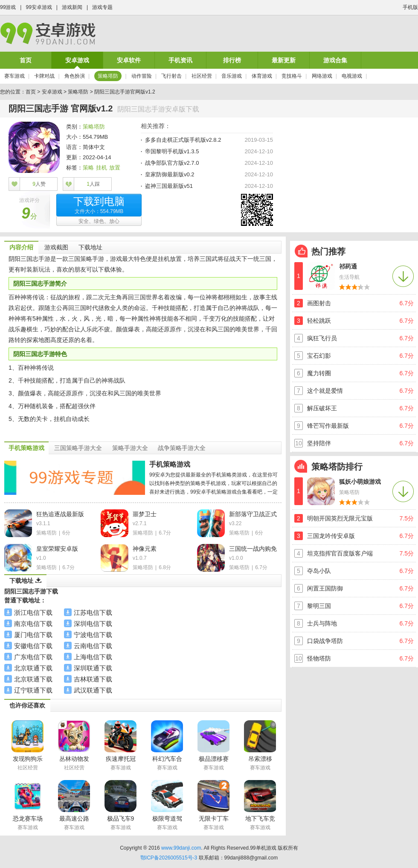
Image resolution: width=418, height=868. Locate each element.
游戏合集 (335, 60)
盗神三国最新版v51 (169, 186)
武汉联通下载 (93, 690)
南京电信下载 (33, 624)
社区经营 (202, 76)
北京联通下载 (33, 668)
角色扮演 (75, 76)
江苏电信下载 (93, 612)
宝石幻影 (319, 356)
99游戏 (8, 7)
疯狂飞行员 (322, 338)
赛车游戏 (15, 76)
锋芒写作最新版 (328, 426)
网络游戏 (322, 76)
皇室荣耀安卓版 (57, 549)
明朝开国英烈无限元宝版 (340, 518)
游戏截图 (56, 247)
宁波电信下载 (93, 635)
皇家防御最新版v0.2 (170, 174)
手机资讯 (180, 60)
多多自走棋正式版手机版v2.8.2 (183, 140)
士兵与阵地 (322, 623)
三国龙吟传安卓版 (331, 536)
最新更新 (284, 60)
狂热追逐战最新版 (60, 514)
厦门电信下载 (33, 635)
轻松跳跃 (319, 321)
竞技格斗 (292, 76)
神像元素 (145, 549)
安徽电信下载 (33, 646)
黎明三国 (319, 606)
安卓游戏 (77, 60)
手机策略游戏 (170, 464)
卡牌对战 (44, 76)
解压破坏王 (322, 408)
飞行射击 (171, 76)
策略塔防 (108, 76)
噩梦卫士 (145, 514)
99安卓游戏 (39, 7)
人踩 (93, 184)
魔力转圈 (319, 373)
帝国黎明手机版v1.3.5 (172, 151)
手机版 (410, 7)
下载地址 (90, 247)
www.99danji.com (181, 848)
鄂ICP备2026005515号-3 (169, 858)
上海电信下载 (93, 657)
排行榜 (232, 60)
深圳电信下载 (93, 624)
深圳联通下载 (93, 668)
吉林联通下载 (93, 679)
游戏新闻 (72, 7)
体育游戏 (262, 76)
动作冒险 (142, 76)
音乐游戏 (232, 76)
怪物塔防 (319, 658)
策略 (88, 168)
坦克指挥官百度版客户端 (340, 553)
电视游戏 (352, 76)
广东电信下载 (33, 657)
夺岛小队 (319, 571)
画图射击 (319, 303)
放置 (115, 168)
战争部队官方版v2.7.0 (172, 163)
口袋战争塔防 (325, 641)
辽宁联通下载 (33, 690)
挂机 (102, 168)
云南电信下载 (93, 646)
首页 (26, 60)
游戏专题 (102, 7)
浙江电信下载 (33, 612)
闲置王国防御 (325, 588)
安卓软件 (129, 60)
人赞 (39, 184)
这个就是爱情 (325, 391)
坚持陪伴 (319, 443)
